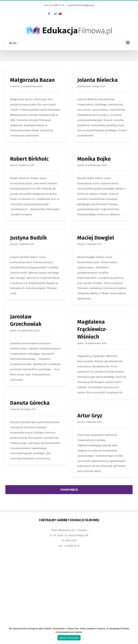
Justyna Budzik (28, 238)
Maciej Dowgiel (96, 238)
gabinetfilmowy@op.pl (81, 5)
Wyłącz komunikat (69, 638)
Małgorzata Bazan (32, 80)
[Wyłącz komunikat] (134, 634)
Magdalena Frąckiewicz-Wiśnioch (92, 329)
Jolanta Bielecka (97, 80)
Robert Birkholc (29, 159)
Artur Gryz (90, 416)
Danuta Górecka (30, 403)
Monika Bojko (94, 159)
